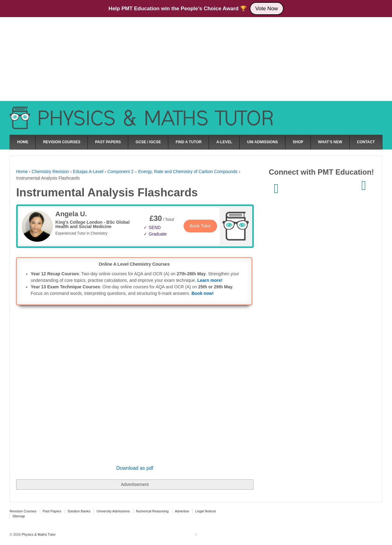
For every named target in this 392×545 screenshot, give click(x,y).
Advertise (182, 511)
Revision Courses (23, 511)
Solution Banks (79, 511)
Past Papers (52, 511)
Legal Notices (206, 511)
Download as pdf (135, 468)
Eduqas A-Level (88, 172)
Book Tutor (200, 226)
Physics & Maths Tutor (38, 534)
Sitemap (19, 516)
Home (22, 172)
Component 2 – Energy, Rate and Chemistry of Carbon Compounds (172, 172)
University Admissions (113, 511)
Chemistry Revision (50, 172)
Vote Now (267, 9)
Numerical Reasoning (152, 511)
